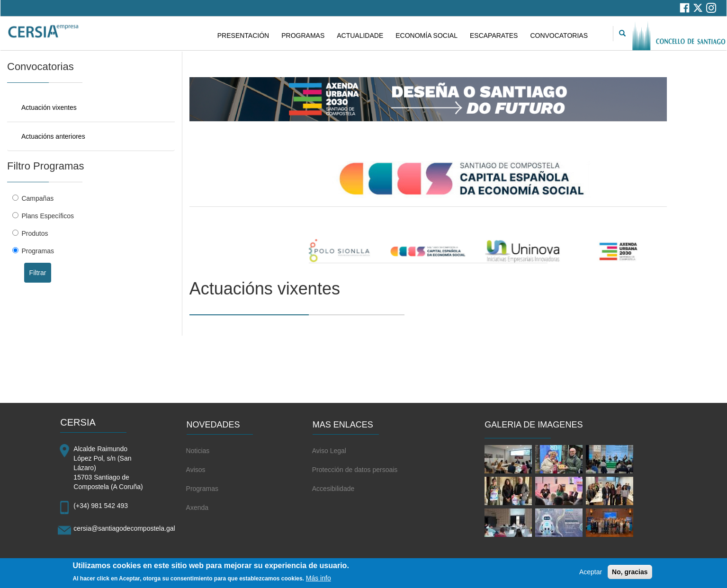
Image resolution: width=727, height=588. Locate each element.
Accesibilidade (333, 489)
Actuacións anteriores (53, 136)
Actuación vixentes (49, 107)
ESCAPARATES (494, 36)
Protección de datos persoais (355, 470)
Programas (37, 251)
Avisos (196, 470)
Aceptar (591, 574)
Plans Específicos (48, 216)
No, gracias (630, 574)
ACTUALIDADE (360, 36)
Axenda (197, 508)
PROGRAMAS (303, 36)
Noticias (198, 451)
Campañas (37, 198)
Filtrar (38, 273)
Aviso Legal (329, 451)
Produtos (35, 233)
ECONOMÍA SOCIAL (426, 36)
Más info (319, 580)
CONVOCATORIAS (559, 36)
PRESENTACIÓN (243, 36)
